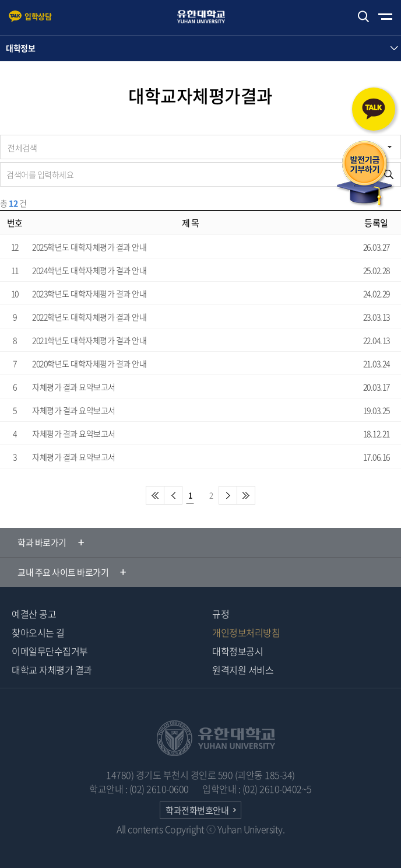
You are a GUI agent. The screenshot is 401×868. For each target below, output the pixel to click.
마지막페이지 (246, 495)
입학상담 (38, 16)
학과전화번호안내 (197, 810)
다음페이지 (228, 495)
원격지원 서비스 (243, 670)
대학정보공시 (238, 651)
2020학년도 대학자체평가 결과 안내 (89, 363)
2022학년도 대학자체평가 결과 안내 (89, 317)
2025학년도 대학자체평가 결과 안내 (89, 247)
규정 (221, 614)
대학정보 (20, 48)
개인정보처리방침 (246, 632)
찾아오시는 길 (38, 632)
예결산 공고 (34, 614)
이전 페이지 (173, 495)
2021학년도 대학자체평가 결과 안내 (89, 340)
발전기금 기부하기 (365, 174)
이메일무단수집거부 (50, 651)
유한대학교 (206, 17)
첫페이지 (155, 495)
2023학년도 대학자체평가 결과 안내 (89, 293)
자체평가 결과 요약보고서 (74, 387)
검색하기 (363, 17)
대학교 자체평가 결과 (52, 670)
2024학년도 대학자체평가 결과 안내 (89, 270)
